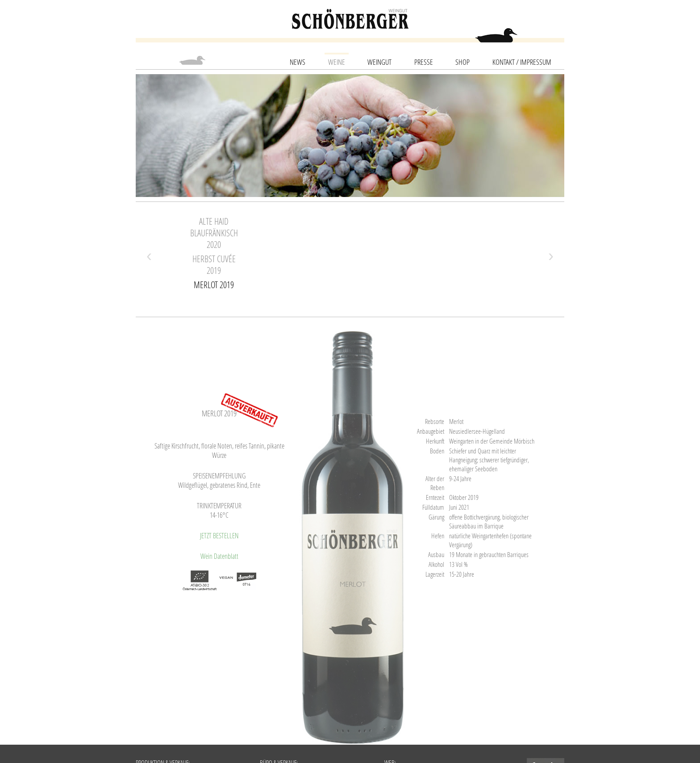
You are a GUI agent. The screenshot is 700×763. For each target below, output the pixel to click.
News (298, 62)
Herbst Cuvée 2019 (214, 264)
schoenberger (350, 19)
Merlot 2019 (214, 285)
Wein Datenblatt (219, 556)
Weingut (379, 62)
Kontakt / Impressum (522, 62)
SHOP (462, 62)
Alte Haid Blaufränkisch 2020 (214, 233)
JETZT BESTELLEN (219, 535)
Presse (424, 62)
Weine (337, 62)
